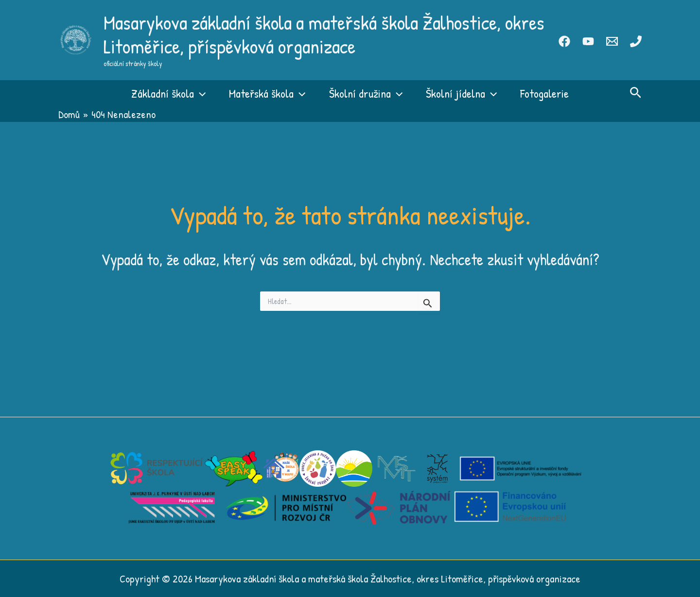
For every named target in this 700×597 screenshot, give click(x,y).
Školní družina (366, 93)
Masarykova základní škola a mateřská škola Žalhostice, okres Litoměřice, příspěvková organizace (324, 34)
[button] (200, 93)
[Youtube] (588, 41)
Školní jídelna (461, 93)
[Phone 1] (636, 41)
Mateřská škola (267, 93)
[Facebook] (564, 41)
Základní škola (168, 93)
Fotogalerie (544, 93)
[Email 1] (612, 41)
